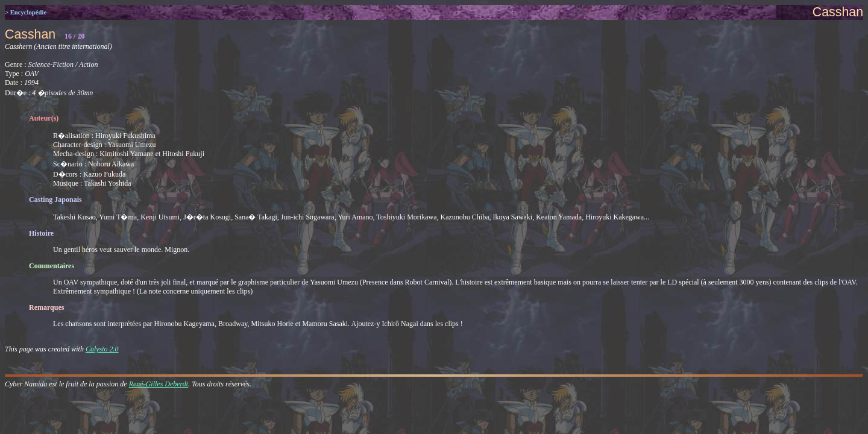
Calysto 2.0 (102, 349)
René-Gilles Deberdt (159, 384)
